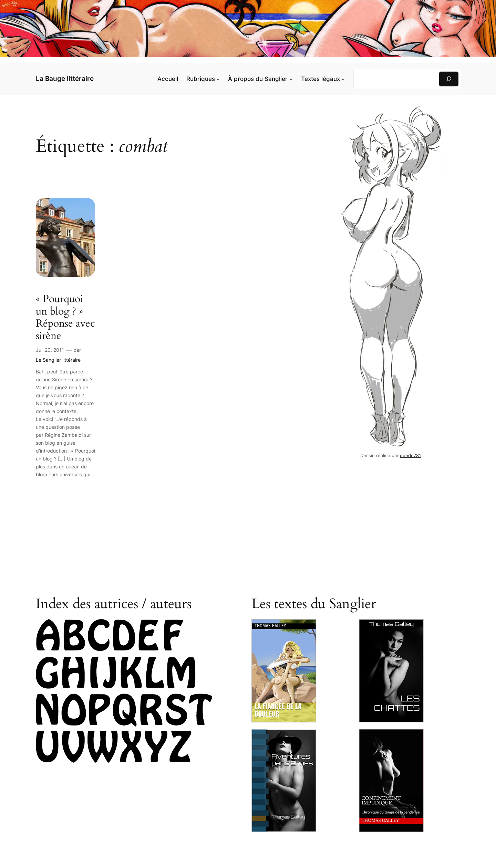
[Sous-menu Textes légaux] (343, 79)
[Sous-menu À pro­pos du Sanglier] (291, 79)
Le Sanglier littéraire (58, 360)
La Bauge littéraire (65, 78)
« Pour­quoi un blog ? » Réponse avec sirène (65, 318)
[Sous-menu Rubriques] (218, 79)
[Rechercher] (449, 79)
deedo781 (410, 456)
